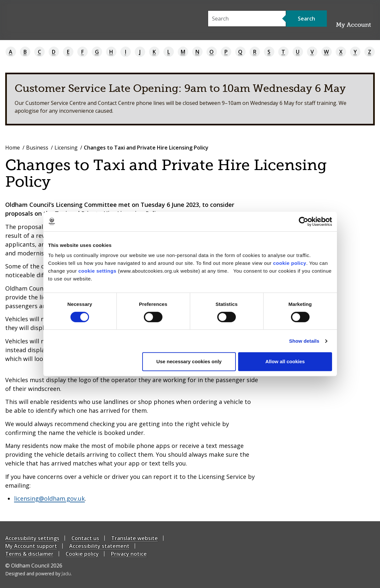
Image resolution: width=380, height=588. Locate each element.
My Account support (31, 546)
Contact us (85, 538)
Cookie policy (82, 554)
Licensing (66, 148)
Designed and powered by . (38, 574)
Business (37, 148)
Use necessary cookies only (189, 361)
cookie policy (290, 263)
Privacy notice (129, 554)
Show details (304, 341)
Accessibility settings (32, 538)
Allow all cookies (285, 361)
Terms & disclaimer (29, 554)
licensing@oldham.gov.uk (49, 498)
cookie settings (97, 271)
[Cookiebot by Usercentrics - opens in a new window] (304, 222)
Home (13, 148)
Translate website (135, 538)
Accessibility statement (99, 546)
